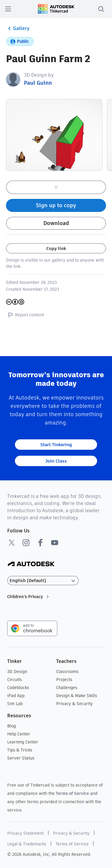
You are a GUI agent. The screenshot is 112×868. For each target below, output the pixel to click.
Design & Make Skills (77, 696)
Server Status (21, 758)
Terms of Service (72, 793)
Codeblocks (18, 688)
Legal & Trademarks (27, 844)
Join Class (56, 461)
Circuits (14, 680)
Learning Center (23, 742)
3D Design (17, 672)
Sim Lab (15, 704)
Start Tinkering (56, 445)
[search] (101, 9)
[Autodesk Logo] (31, 564)
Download (56, 223)
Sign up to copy (56, 205)
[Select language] (43, 581)
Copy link (56, 248)
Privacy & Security (75, 704)
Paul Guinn (38, 83)
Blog (11, 726)
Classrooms (67, 672)
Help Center (19, 734)
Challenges (67, 688)
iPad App (16, 696)
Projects (64, 680)
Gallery (18, 29)
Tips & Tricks (20, 750)
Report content (25, 315)
